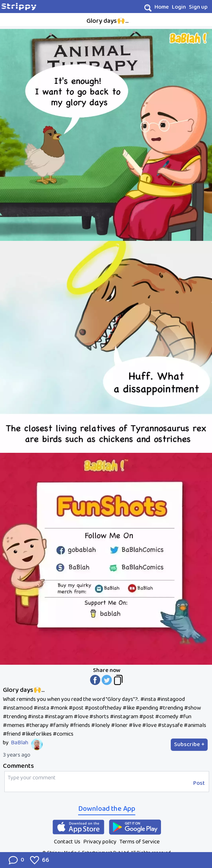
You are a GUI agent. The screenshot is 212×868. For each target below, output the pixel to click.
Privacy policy (100, 842)
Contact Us (67, 842)
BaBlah (20, 743)
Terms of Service (139, 842)
